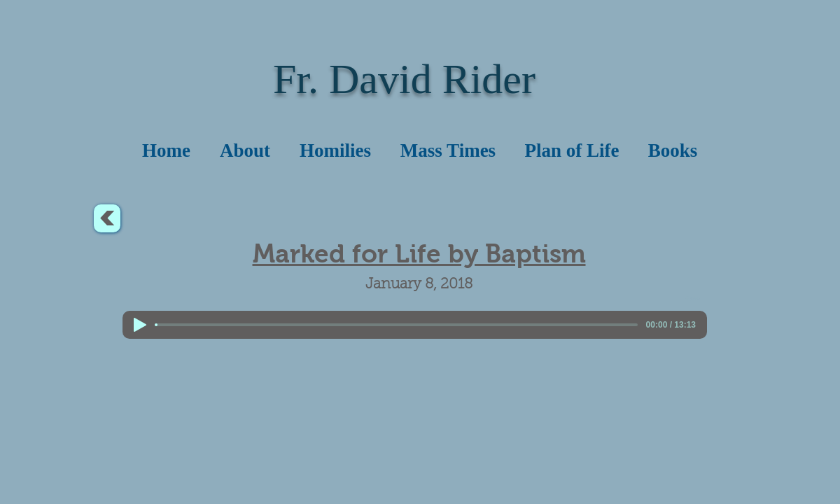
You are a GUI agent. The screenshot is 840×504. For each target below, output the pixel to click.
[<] (107, 218)
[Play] (140, 325)
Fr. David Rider (404, 79)
